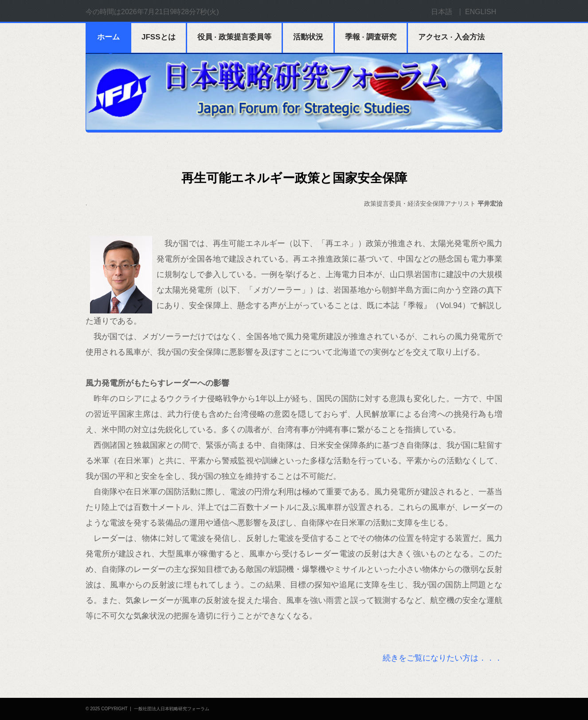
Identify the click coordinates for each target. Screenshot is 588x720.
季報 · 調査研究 (371, 37)
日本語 (442, 12)
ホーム (108, 37)
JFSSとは (159, 37)
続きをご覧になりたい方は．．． (443, 658)
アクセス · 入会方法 (451, 37)
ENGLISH (481, 12)
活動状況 (308, 37)
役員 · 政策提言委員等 (234, 37)
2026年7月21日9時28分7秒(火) (170, 12)
